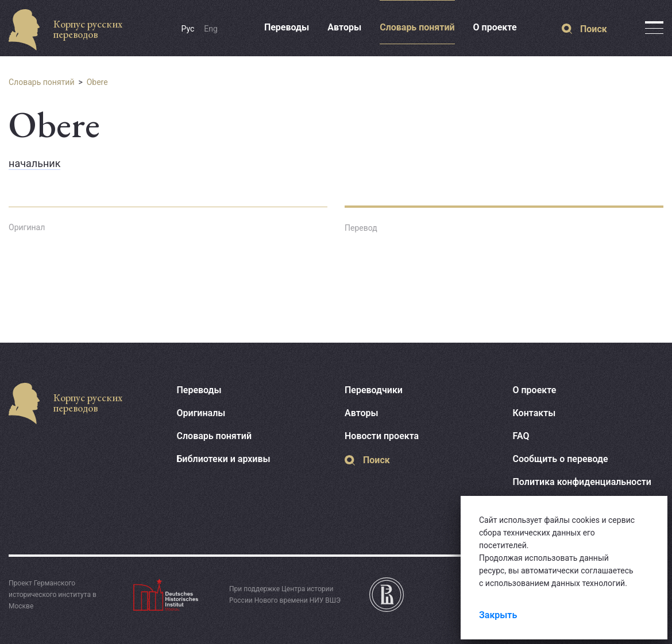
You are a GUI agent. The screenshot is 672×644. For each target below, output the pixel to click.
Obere (97, 82)
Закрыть (498, 615)
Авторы (344, 27)
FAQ (521, 436)
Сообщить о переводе (561, 459)
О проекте (495, 27)
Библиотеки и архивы (224, 459)
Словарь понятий (417, 27)
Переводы (287, 27)
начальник (34, 163)
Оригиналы (201, 413)
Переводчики (374, 390)
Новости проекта (382, 436)
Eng (211, 29)
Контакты (534, 413)
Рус (188, 29)
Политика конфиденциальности (582, 482)
